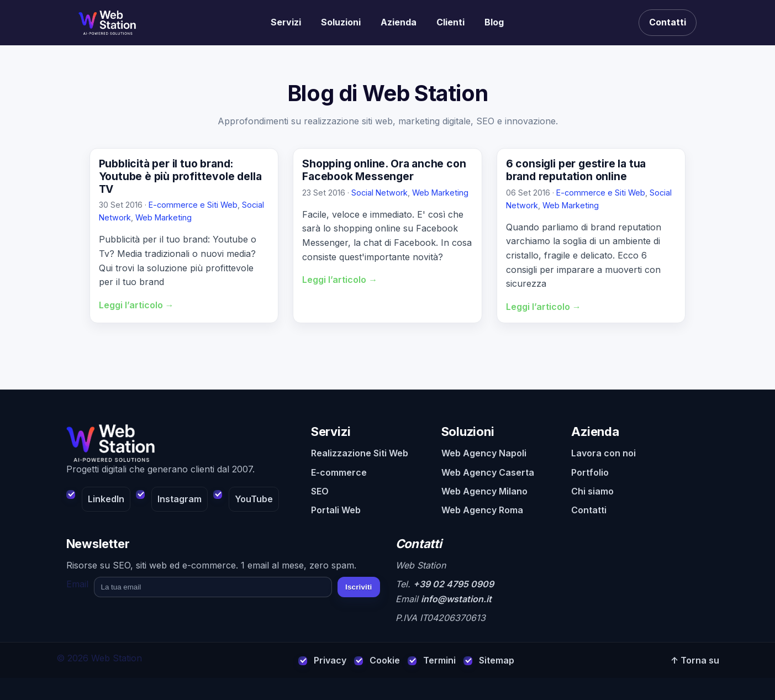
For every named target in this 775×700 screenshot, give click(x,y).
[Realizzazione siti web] (107, 23)
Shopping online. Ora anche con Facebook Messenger (384, 170)
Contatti (668, 22)
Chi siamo (592, 491)
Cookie (385, 660)
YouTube (254, 499)
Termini (439, 660)
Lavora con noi (603, 453)
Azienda (399, 22)
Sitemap (497, 660)
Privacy (330, 660)
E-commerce (339, 472)
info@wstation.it (456, 599)
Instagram (180, 499)
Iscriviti (358, 587)
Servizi (286, 22)
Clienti (450, 22)
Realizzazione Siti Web (360, 453)
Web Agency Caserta (488, 472)
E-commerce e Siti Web (193, 205)
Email (77, 584)
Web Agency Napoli (484, 453)
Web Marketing (164, 217)
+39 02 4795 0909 (454, 584)
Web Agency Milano (484, 491)
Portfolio (590, 472)
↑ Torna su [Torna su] (695, 660)
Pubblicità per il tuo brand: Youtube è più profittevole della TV (180, 176)
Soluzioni (341, 22)
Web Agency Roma (482, 510)
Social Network (379, 193)
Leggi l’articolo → (136, 305)
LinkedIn (106, 499)
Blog (494, 22)
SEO (320, 491)
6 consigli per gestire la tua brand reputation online (576, 170)
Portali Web (336, 510)
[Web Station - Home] (181, 443)
